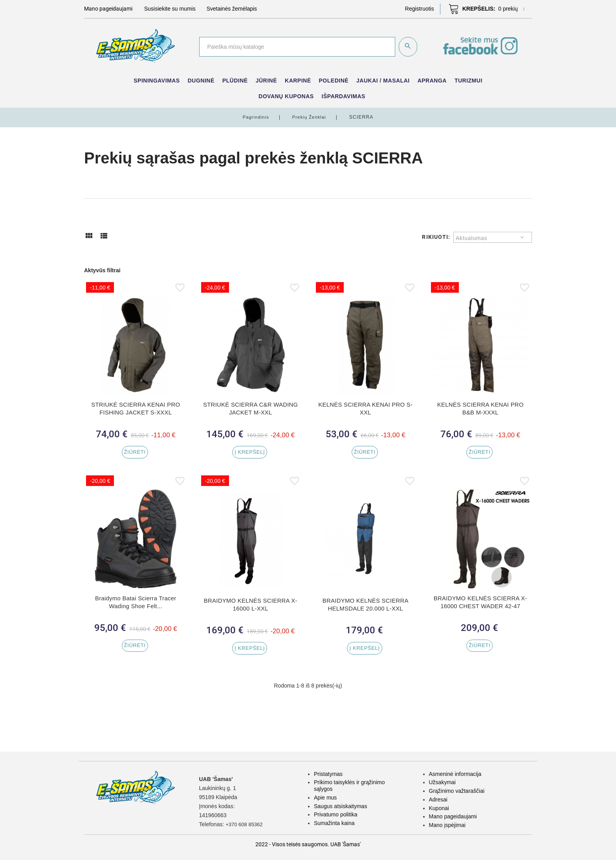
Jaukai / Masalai (383, 81)
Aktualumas (471, 238)
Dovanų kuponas (286, 96)
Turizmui (468, 81)
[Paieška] (296, 47)
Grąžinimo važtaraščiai (457, 791)
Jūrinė (266, 81)
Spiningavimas (157, 81)
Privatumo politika (336, 814)
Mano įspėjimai (447, 825)
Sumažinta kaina (334, 823)
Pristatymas (328, 774)
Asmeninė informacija (455, 774)
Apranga (432, 81)
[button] (420, 9)
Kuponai (439, 808)
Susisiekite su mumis (170, 9)
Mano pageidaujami (453, 816)
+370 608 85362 (246, 824)
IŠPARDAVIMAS (344, 96)
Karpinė (298, 81)
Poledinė (334, 81)
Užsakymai (442, 782)
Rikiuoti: (436, 237)
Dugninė (201, 81)
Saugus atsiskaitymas (340, 806)
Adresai (438, 799)
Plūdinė (235, 81)
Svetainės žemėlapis (232, 9)
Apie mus (325, 798)
